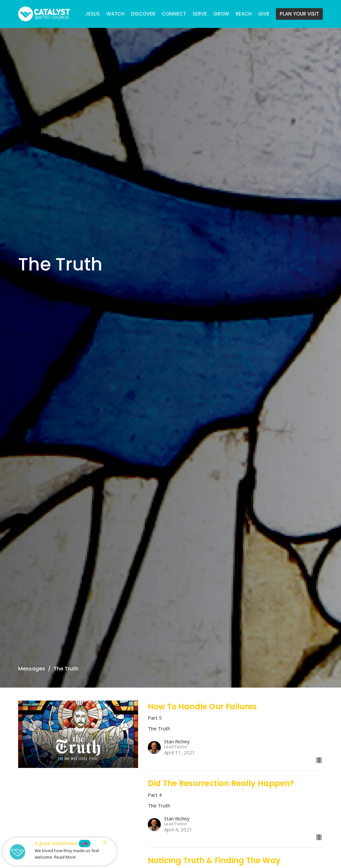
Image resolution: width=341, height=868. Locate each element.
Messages (32, 669)
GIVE (264, 14)
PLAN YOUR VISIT (299, 14)
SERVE (200, 14)
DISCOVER (143, 14)
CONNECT (174, 14)
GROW (221, 14)
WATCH (115, 14)
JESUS (93, 14)
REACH (244, 14)
